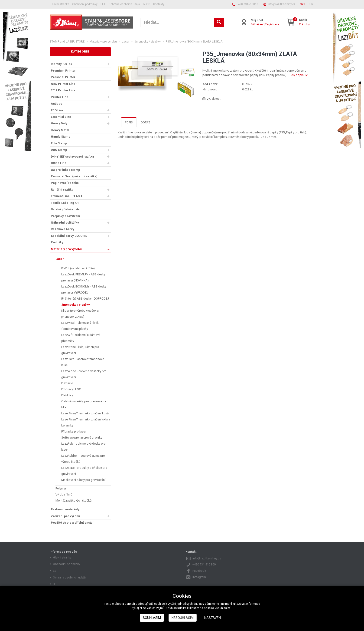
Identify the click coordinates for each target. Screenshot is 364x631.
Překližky (67, 395)
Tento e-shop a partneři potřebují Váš (129, 604)
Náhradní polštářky (65, 223)
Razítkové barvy (63, 229)
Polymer (61, 488)
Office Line (59, 163)
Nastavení (213, 618)
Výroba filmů (64, 494)
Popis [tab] (129, 122)
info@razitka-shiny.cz (282, 4)
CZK (303, 4)
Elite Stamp (59, 143)
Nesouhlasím (183, 618)
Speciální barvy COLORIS (69, 236)
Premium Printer (63, 71)
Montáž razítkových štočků (73, 501)
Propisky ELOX (71, 389)
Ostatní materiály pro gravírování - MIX (84, 404)
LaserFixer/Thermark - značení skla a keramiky (86, 422)
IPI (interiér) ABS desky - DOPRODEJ (85, 299)
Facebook (199, 571)
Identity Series (61, 64)
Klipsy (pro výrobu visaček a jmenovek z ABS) (80, 314)
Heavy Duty (59, 123)
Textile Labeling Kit (65, 203)
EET (103, 4)
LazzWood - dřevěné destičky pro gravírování (84, 374)
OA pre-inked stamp (65, 170)
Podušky (57, 242)
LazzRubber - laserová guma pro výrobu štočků (83, 459)
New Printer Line (63, 84)
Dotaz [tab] (145, 122)
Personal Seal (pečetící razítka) (74, 176)
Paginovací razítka (65, 183)
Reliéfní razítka (62, 190)
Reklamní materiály (65, 509)
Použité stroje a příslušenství (72, 523)
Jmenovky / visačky (76, 305)
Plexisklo (67, 383)
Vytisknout (214, 99)
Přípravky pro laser (74, 431)
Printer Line (60, 97)
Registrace (272, 24)
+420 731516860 (247, 4)
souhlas (159, 604)
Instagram (199, 577)
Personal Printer (63, 77)
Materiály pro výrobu (66, 249)
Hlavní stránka (60, 4)
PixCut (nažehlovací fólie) (78, 268)
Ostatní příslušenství (66, 209)
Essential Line (61, 117)
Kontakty (159, 4)
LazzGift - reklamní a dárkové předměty (81, 338)
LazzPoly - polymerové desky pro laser (83, 447)
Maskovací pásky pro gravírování (83, 480)
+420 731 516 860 (204, 564)
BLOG (147, 4)
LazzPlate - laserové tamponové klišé (83, 362)
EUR (310, 4)
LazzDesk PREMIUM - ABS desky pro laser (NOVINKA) (83, 277)
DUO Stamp (59, 150)
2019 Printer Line (63, 90)
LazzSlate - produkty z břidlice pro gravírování (84, 471)
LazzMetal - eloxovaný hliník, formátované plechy (80, 326)
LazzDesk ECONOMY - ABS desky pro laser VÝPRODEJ (84, 289)
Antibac (57, 104)
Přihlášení (257, 24)
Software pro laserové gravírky (82, 438)
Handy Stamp (61, 137)
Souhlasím (152, 618)
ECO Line (57, 110)
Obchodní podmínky (85, 4)
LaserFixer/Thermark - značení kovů (85, 413)
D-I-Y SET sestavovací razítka (72, 157)
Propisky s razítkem (65, 216)
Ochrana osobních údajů (124, 4)
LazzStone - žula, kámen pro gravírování (80, 350)
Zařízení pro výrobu (65, 516)
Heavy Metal (60, 130)
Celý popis (299, 75)
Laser (60, 259)
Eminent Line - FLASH (66, 196)
